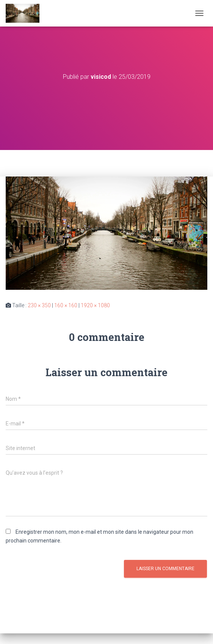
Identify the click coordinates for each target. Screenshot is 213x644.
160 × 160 (66, 305)
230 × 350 (39, 305)
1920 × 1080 (95, 305)
